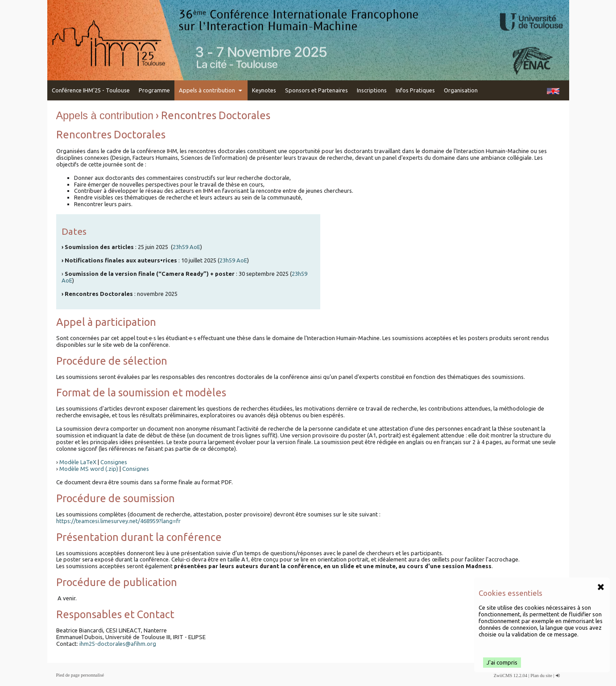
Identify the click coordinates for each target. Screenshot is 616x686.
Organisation (461, 90)
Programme (154, 90)
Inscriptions (372, 90)
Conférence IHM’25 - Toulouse (91, 90)
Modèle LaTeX (78, 462)
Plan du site (541, 676)
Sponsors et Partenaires (316, 90)
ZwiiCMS (503, 676)
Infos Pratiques (415, 90)
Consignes (114, 462)
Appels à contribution (211, 90)
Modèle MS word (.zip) (89, 469)
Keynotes (264, 90)
